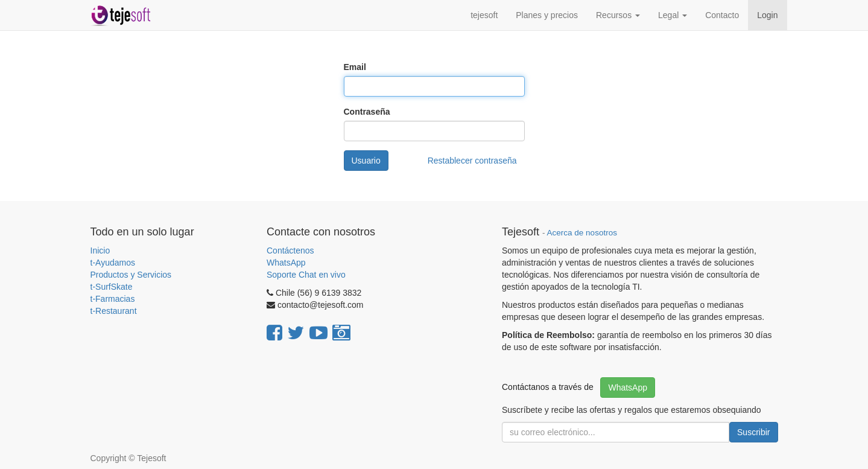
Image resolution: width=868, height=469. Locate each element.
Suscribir (753, 432)
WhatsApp (287, 263)
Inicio (100, 250)
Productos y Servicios (131, 275)
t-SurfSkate (112, 287)
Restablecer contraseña (472, 161)
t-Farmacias (113, 299)
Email (355, 67)
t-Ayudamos (113, 263)
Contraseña (367, 112)
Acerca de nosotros (582, 233)
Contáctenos (290, 250)
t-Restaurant (114, 311)
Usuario (366, 161)
